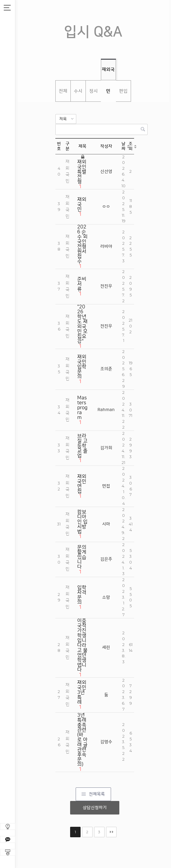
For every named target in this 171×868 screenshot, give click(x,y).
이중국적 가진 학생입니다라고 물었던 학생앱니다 (82, 645)
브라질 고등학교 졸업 (82, 446)
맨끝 (111, 832)
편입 (123, 91)
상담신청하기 (95, 808)
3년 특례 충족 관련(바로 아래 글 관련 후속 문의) (82, 740)
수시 (78, 91)
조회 (131, 146)
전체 (63, 91)
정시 (93, 91)
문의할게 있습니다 (82, 557)
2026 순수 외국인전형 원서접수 (82, 244)
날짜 (123, 146)
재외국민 (108, 73)
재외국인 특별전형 (82, 172)
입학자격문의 (82, 595)
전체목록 (97, 794)
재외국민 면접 (82, 484)
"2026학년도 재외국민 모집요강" (82, 324)
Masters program (82, 408)
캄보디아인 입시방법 (82, 522)
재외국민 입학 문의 (82, 367)
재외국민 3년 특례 (82, 692)
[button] (66, 119)
